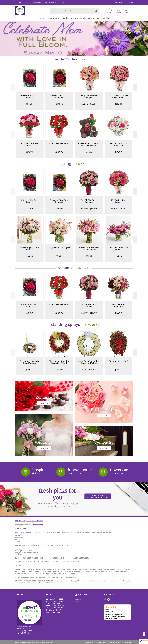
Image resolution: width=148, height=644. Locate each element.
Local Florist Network (116, 642)
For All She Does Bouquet (89, 201)
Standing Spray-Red (119, 361)
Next (135, 87)
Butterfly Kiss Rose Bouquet (30, 97)
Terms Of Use (90, 642)
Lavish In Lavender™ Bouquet (119, 249)
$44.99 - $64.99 (89, 104)
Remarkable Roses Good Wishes (30, 144)
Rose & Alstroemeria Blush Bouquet (119, 97)
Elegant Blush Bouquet (59, 248)
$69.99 (119, 313)
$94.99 (119, 256)
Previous (13, 87)
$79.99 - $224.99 (89, 370)
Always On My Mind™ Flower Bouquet (89, 249)
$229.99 (30, 104)
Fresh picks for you (57, 497)
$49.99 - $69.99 (119, 209)
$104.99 (59, 152)
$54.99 (89, 152)
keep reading (38, 525)
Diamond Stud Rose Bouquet (59, 97)
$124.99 (119, 104)
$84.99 (30, 256)
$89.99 (89, 256)
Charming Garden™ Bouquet (30, 249)
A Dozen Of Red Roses (59, 143)
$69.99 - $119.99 (89, 209)
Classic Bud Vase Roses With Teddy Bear (89, 144)
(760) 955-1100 (24, 2)
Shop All (87, 60)
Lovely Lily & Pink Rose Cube (119, 144)
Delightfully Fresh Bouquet (89, 97)
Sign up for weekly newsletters (98, 496)
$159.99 (59, 104)
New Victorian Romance (119, 305)
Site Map (128, 642)
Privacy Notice (101, 642)
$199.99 (59, 370)
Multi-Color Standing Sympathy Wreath (59, 362)
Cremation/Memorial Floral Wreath (30, 362)
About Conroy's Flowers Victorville (29, 521)
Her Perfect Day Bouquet (119, 201)
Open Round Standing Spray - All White (89, 362)
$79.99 (30, 152)
